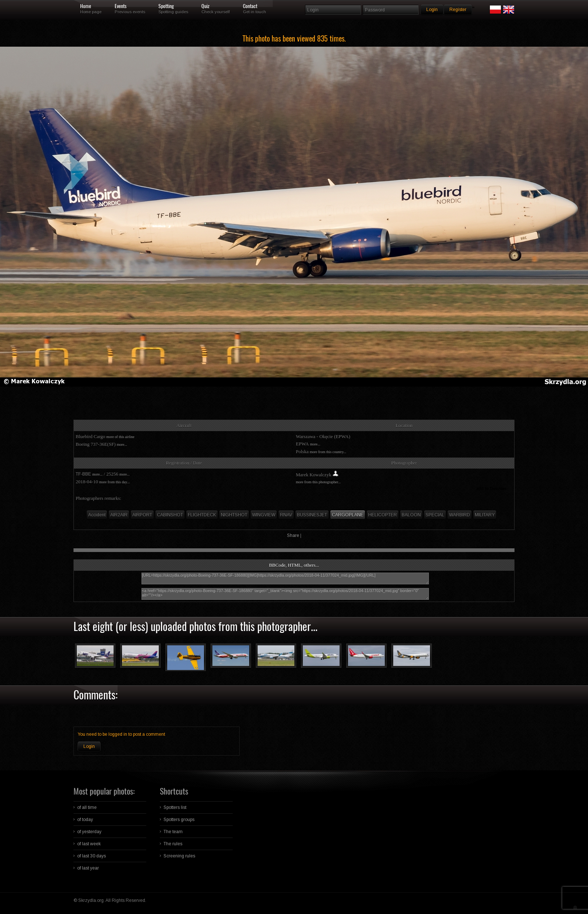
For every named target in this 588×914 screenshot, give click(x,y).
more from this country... (328, 452)
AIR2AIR (119, 515)
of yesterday (89, 832)
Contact (250, 6)
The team (173, 832)
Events (121, 6)
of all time (87, 807)
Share (293, 535)
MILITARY (485, 515)
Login (89, 746)
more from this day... (114, 482)
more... (122, 445)
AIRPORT (142, 515)
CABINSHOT (170, 515)
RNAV (286, 515)
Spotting (166, 6)
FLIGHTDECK (202, 515)
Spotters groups (179, 820)
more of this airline (120, 437)
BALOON (411, 515)
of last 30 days (92, 856)
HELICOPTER (383, 515)
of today (85, 820)
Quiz (205, 6)
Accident (97, 515)
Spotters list (175, 807)
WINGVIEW (264, 515)
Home (86, 6)
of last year (88, 868)
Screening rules (179, 856)
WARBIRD (460, 515)
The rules (173, 844)
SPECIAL (435, 515)
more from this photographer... (318, 482)
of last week (89, 844)
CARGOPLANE (348, 515)
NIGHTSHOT (234, 515)
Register (458, 10)
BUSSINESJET (312, 515)
